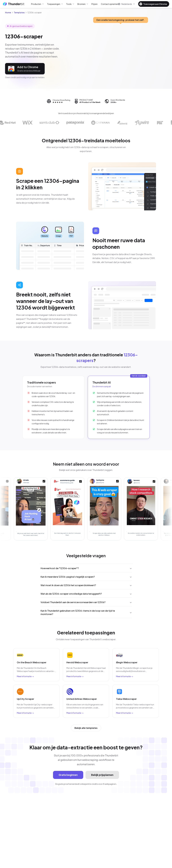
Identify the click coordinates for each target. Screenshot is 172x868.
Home (8, 12)
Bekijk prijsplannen (102, 775)
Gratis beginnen (68, 775)
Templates (19, 12)
